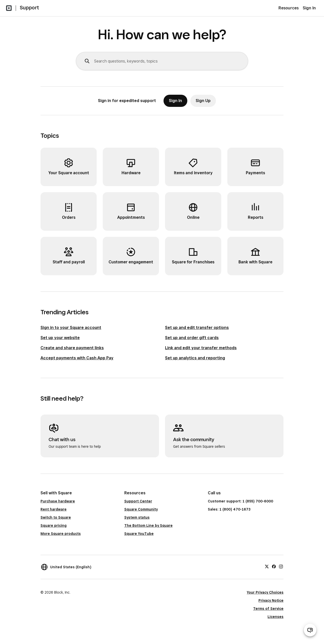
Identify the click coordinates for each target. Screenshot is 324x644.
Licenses (276, 617)
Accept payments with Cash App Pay (77, 358)
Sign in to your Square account (71, 328)
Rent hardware (54, 509)
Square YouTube (139, 534)
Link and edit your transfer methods (201, 348)
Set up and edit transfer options (197, 328)
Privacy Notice (271, 600)
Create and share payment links (72, 348)
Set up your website (60, 338)
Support (29, 8)
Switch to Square (56, 517)
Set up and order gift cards (192, 338)
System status (137, 517)
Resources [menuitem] (289, 8)
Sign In (309, 8)
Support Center (138, 501)
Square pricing (54, 525)
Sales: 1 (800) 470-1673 (229, 509)
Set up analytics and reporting (195, 358)
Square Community (141, 509)
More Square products (61, 534)
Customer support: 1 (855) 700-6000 (240, 501)
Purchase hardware (58, 501)
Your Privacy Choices (265, 592)
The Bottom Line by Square (148, 525)
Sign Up (203, 101)
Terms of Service (268, 609)
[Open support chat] (310, 630)
